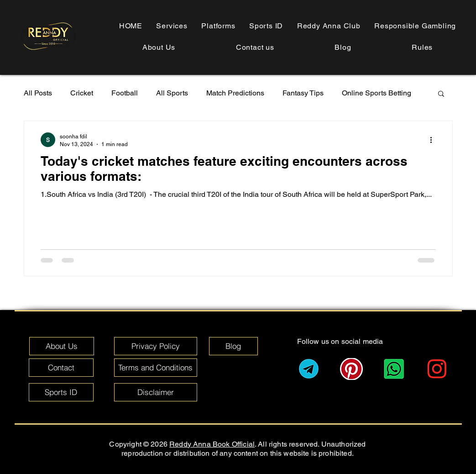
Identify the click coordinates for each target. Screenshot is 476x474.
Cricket (82, 93)
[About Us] (62, 346)
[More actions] (434, 140)
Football (125, 93)
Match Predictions (235, 93)
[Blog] (233, 346)
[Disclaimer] (156, 392)
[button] (422, 47)
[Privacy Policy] (156, 346)
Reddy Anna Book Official (212, 444)
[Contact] (61, 368)
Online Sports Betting (377, 93)
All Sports (172, 93)
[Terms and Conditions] (156, 368)
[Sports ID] (61, 392)
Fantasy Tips (303, 93)
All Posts (38, 93)
